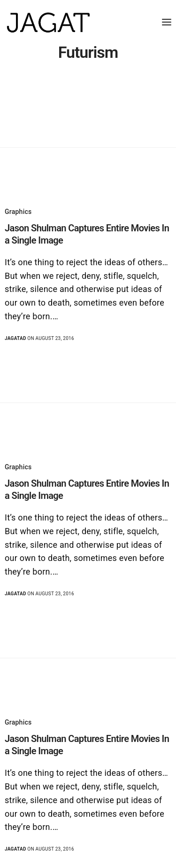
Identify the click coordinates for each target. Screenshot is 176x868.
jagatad (15, 338)
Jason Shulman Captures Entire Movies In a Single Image (87, 234)
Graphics (18, 212)
